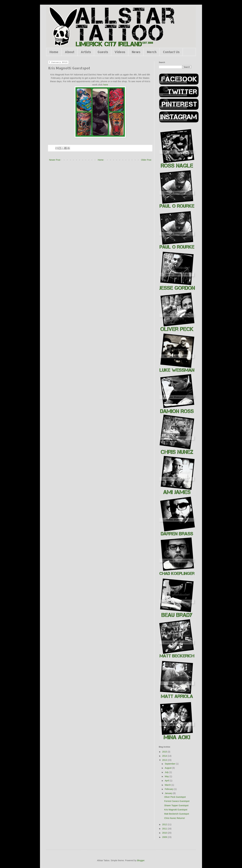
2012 (165, 824)
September (170, 764)
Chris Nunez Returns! (175, 818)
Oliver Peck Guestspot (175, 797)
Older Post (146, 160)
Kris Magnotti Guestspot (176, 810)
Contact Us (171, 52)
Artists (86, 52)
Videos (120, 52)
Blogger (141, 860)
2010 (165, 833)
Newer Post (55, 160)
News (136, 52)
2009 (165, 837)
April (167, 781)
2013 (165, 760)
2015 (165, 752)
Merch (152, 52)
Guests (103, 52)
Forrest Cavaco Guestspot (177, 801)
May (167, 776)
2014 (165, 756)
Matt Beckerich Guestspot (177, 814)
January (169, 793)
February (169, 789)
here (106, 85)
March (168, 785)
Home (54, 52)
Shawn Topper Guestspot (176, 805)
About (70, 52)
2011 (165, 829)
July (167, 772)
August (168, 768)
